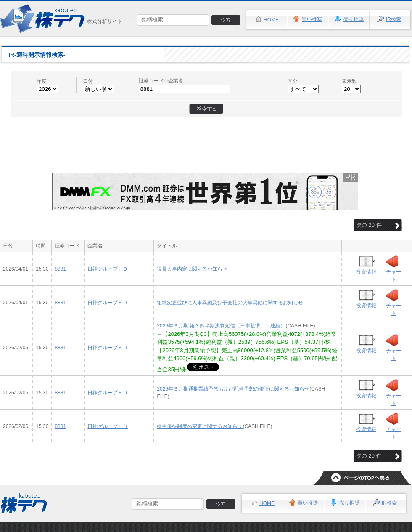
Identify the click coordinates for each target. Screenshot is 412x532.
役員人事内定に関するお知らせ (192, 269)
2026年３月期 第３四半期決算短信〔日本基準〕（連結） (221, 326)
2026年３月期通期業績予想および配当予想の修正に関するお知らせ (233, 389)
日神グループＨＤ (108, 269)
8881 (60, 269)
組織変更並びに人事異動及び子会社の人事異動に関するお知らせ (230, 303)
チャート (394, 276)
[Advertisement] (206, 141)
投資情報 (366, 272)
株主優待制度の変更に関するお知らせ (200, 426)
